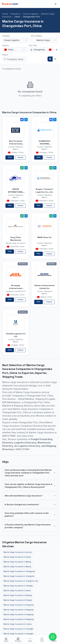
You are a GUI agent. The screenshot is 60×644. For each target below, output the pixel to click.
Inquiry (20, 157)
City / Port (33, 45)
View (10, 157)
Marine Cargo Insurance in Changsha (19, 576)
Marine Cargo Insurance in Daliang (18, 595)
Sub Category (36, 36)
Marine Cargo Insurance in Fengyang (18, 610)
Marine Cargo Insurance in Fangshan (19, 605)
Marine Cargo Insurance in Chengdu (18, 586)
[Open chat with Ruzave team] (53, 637)
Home (5, 14)
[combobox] (16, 40)
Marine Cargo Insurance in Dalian (17, 591)
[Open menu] (56, 4)
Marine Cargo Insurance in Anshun (18, 552)
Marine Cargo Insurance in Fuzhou (18, 624)
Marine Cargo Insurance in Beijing (17, 562)
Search (5, 55)
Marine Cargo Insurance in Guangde (18, 629)
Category (6, 36)
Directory (16, 14)
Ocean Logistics (31, 14)
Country (6, 45)
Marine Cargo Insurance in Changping (19, 571)
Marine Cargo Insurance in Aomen (17, 557)
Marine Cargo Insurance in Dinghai (18, 600)
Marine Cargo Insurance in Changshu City (21, 581)
